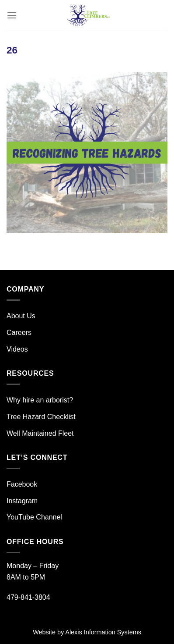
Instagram (22, 501)
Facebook (22, 484)
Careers (19, 333)
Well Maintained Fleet (40, 433)
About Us (21, 316)
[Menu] (12, 15)
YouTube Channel (34, 517)
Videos (17, 349)
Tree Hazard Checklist (41, 417)
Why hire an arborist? (40, 400)
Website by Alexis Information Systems (87, 632)
